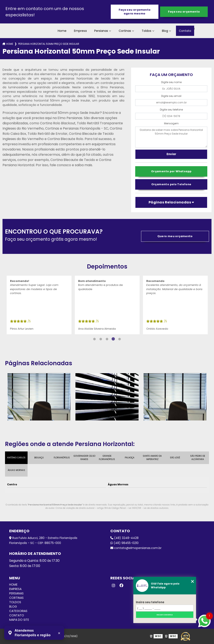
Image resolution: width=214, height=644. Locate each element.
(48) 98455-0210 (124, 543)
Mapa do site (19, 620)
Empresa (80, 31)
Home (62, 31)
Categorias (18, 611)
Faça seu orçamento (184, 12)
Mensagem (171, 123)
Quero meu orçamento (175, 236)
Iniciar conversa (165, 615)
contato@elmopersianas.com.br (136, 548)
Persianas (101, 31)
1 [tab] (94, 339)
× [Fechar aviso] (59, 633)
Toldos (146, 31)
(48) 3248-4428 (124, 538)
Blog (165, 31)
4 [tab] (113, 339)
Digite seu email (171, 96)
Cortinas (125, 31)
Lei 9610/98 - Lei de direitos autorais (148, 508)
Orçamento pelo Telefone (171, 184)
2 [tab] (101, 339)
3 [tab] (107, 339)
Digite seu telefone (171, 110)
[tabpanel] (39, 305)
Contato (185, 31)
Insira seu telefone (150, 602)
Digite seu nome (171, 82)
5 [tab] (120, 339)
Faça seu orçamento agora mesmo (135, 12)
